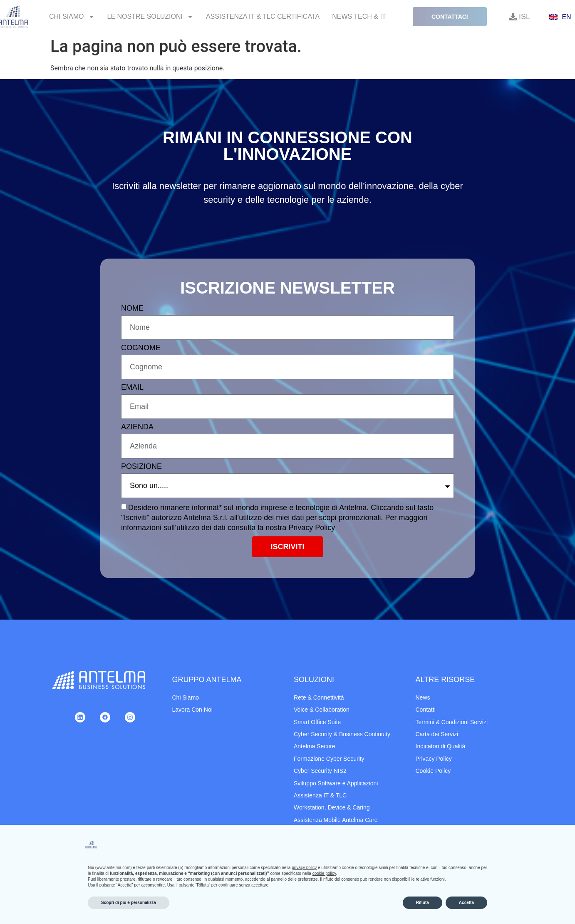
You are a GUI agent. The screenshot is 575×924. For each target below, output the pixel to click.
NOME (132, 308)
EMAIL (132, 387)
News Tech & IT (359, 16)
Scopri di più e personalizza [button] (129, 903)
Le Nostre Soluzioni (150, 17)
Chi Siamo (72, 17)
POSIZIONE (141, 467)
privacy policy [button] (304, 868)
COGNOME (141, 348)
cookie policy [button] (324, 873)
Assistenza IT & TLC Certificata (263, 16)
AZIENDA (137, 427)
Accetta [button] (466, 903)
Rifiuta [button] (423, 903)
